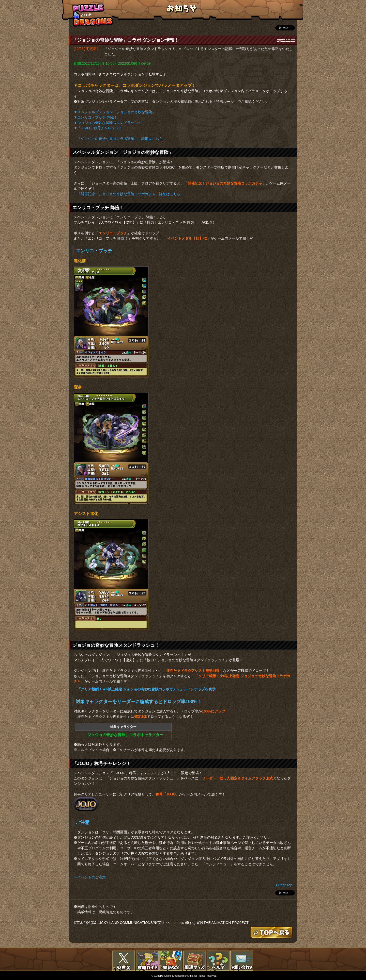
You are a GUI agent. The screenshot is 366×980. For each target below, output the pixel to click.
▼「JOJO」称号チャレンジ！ (98, 128)
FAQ (218, 961)
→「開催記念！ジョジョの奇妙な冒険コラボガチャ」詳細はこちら (127, 194)
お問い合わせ (242, 961)
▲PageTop (284, 885)
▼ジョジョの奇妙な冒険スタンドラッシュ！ (109, 123)
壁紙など (171, 961)
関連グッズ (194, 961)
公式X (124, 961)
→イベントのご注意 (90, 877)
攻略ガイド (147, 961)
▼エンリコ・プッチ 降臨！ (96, 117)
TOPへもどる (93, 15)
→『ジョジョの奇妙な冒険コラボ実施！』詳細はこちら (118, 139)
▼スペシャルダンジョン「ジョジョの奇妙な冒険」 (115, 112)
